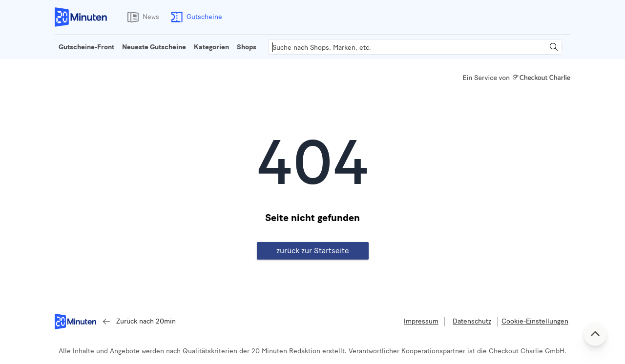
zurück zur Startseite (313, 251)
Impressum (421, 321)
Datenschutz (472, 321)
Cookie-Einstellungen (535, 321)
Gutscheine (195, 17)
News (141, 17)
